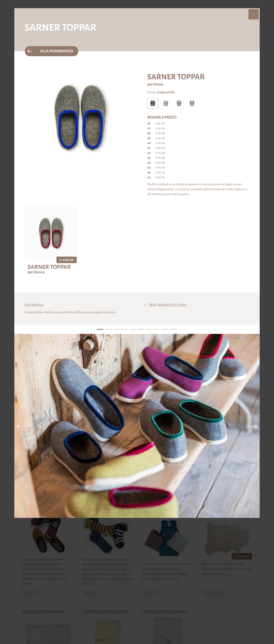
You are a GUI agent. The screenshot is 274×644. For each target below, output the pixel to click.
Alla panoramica (57, 51)
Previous (19, 426)
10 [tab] (174, 329)
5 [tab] (133, 329)
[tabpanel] (137, 426)
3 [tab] (116, 329)
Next (255, 426)
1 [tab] (100, 329)
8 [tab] (157, 329)
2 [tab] (108, 329)
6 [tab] (141, 329)
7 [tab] (149, 329)
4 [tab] (125, 329)
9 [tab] (166, 329)
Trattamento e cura (167, 305)
